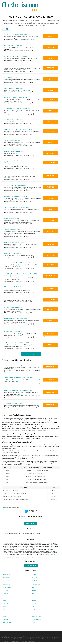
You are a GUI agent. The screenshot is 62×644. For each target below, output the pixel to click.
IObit (33, 607)
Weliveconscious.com (8, 581)
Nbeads (34, 600)
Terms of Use (5, 641)
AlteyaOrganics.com (8, 587)
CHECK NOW (50, 36)
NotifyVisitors (35, 587)
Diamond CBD (7, 574)
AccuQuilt (34, 610)
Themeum (6, 594)
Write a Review (31, 524)
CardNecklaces (36, 581)
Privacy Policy (24, 641)
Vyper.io (34, 574)
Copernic (34, 603)
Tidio (4, 610)
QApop (5, 607)
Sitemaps (32, 641)
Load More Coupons (31, 354)
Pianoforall (6, 603)
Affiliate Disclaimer (15, 641)
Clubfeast (5, 590)
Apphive (5, 616)
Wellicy (34, 623)
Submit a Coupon (31, 565)
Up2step (34, 594)
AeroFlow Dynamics (37, 613)
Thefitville (5, 619)
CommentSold (7, 613)
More (17, 38)
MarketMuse (6, 578)
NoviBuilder (35, 590)
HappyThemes (7, 584)
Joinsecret (5, 597)
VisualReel (34, 597)
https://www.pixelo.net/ (37, 557)
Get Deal (50, 163)
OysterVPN (6, 600)
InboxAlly (34, 578)
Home (4, 507)
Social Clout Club (36, 584)
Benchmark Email (36, 619)
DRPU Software (7, 623)
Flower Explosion (36, 616)
